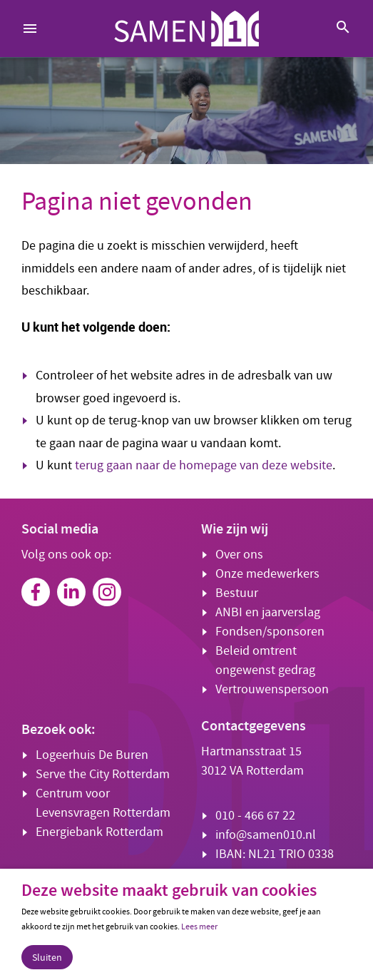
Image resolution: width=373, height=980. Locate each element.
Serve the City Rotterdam (103, 774)
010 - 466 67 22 (255, 816)
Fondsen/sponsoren (270, 632)
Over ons (239, 555)
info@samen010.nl (266, 835)
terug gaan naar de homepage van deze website (204, 465)
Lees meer (199, 927)
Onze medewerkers (267, 574)
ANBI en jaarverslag (268, 612)
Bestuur (237, 593)
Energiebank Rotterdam (99, 832)
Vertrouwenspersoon (272, 689)
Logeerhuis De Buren (92, 755)
